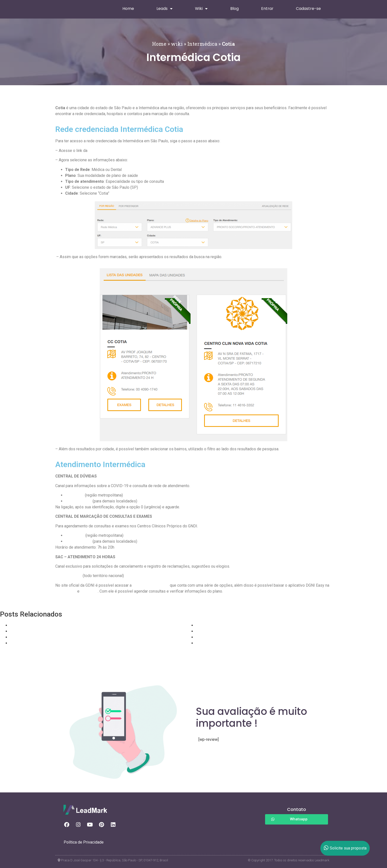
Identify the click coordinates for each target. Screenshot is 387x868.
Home (128, 9)
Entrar (267, 9)
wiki (177, 44)
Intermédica (202, 44)
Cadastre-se (308, 9)
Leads (164, 9)
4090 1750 (75, 495)
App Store (89, 591)
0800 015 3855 (68, 576)
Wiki (201, 9)
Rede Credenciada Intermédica (115, 151)
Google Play (66, 591)
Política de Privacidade (84, 842)
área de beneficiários (151, 585)
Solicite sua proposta (345, 848)
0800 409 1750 (78, 501)
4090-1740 (75, 535)
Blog (234, 9)
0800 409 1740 (78, 541)
